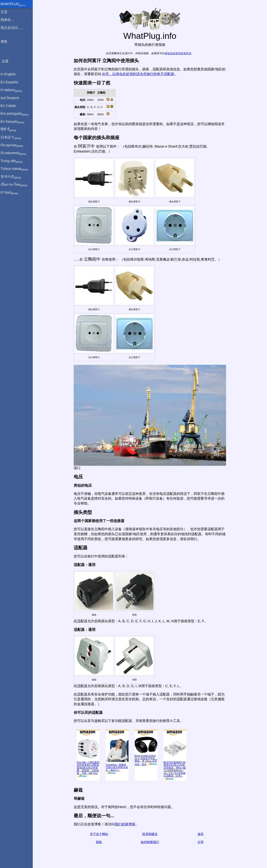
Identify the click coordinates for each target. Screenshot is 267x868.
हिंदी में (10, 130)
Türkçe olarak (16, 169)
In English (10, 74)
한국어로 (12, 177)
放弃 (201, 834)
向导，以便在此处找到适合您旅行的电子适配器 (139, 74)
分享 (201, 842)
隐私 (100, 842)
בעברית (11, 192)
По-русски (13, 145)
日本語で (12, 138)
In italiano (13, 90)
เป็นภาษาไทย (15, 185)
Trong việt (13, 161)
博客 (6, 42)
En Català (10, 106)
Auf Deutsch (11, 98)
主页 (6, 12)
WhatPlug (14, 4)
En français (14, 122)
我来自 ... (9, 20)
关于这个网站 (100, 834)
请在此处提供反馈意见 (179, 53)
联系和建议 (151, 834)
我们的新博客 (126, 824)
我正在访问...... (14, 28)
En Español (11, 82)
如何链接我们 (151, 842)
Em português (16, 114)
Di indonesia (15, 153)
